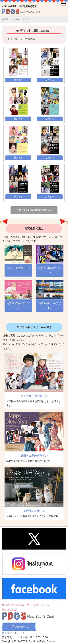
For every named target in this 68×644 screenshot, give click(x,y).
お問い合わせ (19, 627)
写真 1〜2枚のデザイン (18, 270)
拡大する (18, 80)
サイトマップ (9, 609)
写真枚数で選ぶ (34, 228)
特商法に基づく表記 (13, 605)
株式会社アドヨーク (13, 633)
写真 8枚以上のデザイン (50, 305)
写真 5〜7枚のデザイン (18, 305)
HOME (5, 20)
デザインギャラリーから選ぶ (34, 327)
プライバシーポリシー (39, 605)
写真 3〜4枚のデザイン (50, 270)
